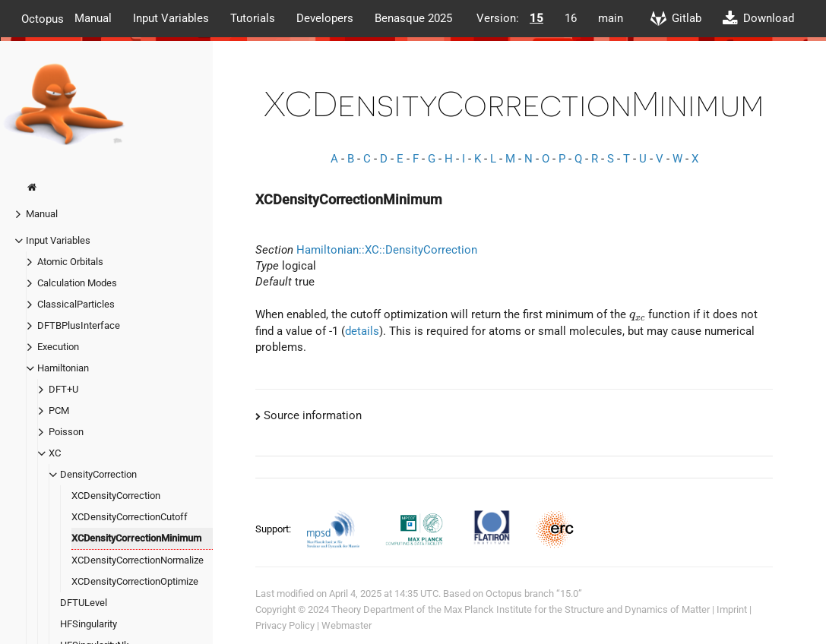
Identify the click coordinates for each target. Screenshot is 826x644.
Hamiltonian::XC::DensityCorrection (387, 250)
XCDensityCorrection (116, 496)
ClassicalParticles (76, 304)
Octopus (43, 18)
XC (55, 453)
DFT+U (63, 389)
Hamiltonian (63, 368)
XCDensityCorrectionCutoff (130, 517)
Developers (325, 18)
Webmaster (347, 625)
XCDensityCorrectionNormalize (138, 560)
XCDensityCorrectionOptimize (135, 581)
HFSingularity (89, 624)
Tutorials (253, 18)
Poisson (66, 432)
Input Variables (171, 18)
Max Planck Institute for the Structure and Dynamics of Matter (577, 609)
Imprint (732, 609)
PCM (59, 410)
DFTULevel (84, 603)
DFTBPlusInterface (79, 325)
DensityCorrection (98, 474)
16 (571, 18)
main (611, 18)
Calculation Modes (77, 283)
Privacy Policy (285, 625)
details (362, 331)
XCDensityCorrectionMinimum (136, 538)
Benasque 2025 (413, 18)
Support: (274, 529)
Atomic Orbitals (70, 262)
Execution (58, 347)
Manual (93, 18)
